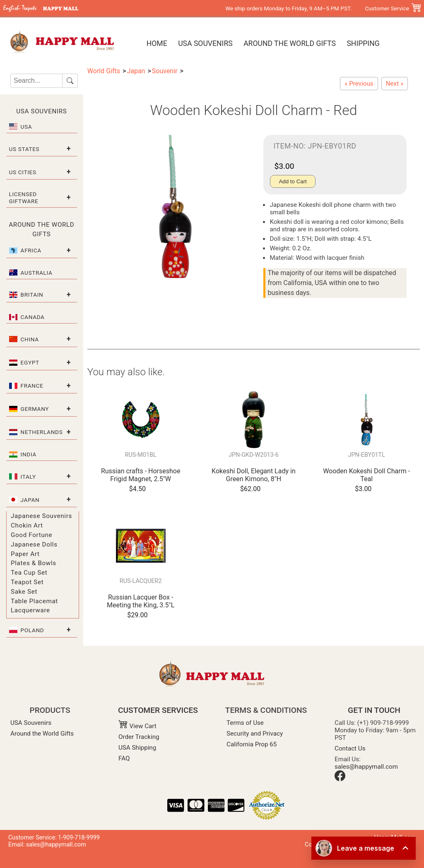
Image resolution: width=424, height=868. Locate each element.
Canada (33, 317)
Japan (30, 500)
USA (26, 127)
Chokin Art (27, 525)
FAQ (124, 758)
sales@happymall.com (366, 767)
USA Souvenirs (205, 43)
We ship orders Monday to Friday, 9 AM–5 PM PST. (288, 8)
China (30, 339)
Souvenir (165, 71)
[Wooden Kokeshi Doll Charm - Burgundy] (359, 84)
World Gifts (104, 71)
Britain (32, 295)
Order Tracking (139, 737)
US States (24, 149)
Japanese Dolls (34, 544)
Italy (28, 477)
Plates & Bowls (34, 563)
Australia (37, 273)
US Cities (23, 172)
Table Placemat (34, 601)
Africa (31, 250)
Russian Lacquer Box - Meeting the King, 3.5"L (141, 601)
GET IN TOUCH (374, 710)
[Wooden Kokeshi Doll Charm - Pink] (395, 84)
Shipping (363, 43)
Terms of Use (245, 723)
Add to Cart (293, 181)
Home (157, 43)
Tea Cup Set (29, 573)
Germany (35, 409)
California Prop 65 (252, 744)
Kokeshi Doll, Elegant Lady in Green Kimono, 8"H (254, 475)
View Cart (137, 726)
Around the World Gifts (290, 43)
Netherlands (42, 432)
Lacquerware (30, 610)
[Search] (36, 81)
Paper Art (25, 554)
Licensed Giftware (24, 197)
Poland (33, 630)
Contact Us (350, 748)
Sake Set (24, 592)
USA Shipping (137, 748)
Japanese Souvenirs (41, 516)
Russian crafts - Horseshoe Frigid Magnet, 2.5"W (141, 475)
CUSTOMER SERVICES (158, 710)
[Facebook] (340, 779)
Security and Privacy (255, 734)
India (29, 454)
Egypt (30, 362)
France (32, 386)
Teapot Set (27, 582)
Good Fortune (31, 535)
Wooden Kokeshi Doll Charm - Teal (366, 475)
